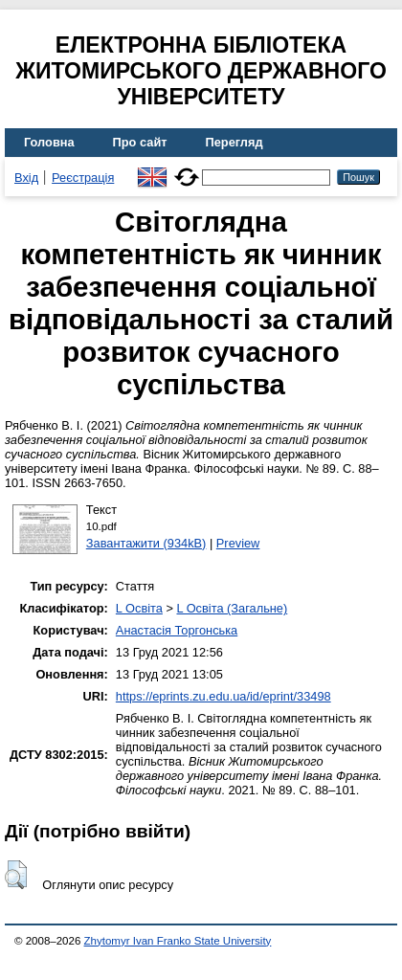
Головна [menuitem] (49, 142)
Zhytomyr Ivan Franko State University (178, 941)
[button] (16, 875)
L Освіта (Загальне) (232, 608)
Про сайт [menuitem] (140, 142)
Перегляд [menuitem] (234, 142)
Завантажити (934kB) (146, 543)
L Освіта (139, 608)
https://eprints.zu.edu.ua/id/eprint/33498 (223, 696)
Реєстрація (83, 178)
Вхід (26, 178)
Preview (238, 543)
